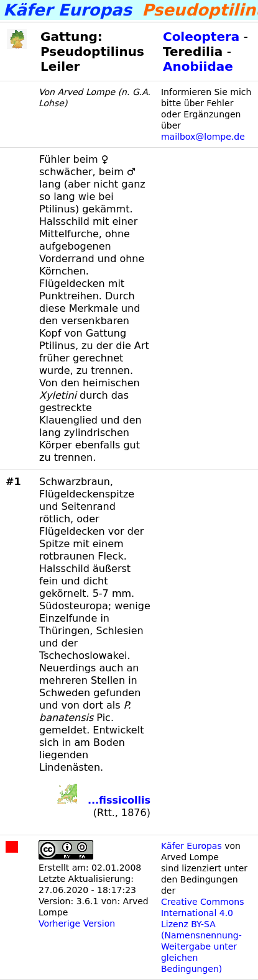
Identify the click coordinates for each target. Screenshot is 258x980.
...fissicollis (119, 800)
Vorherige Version (77, 923)
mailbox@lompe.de (203, 137)
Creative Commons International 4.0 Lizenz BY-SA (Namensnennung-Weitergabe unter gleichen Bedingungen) (203, 935)
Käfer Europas (191, 846)
